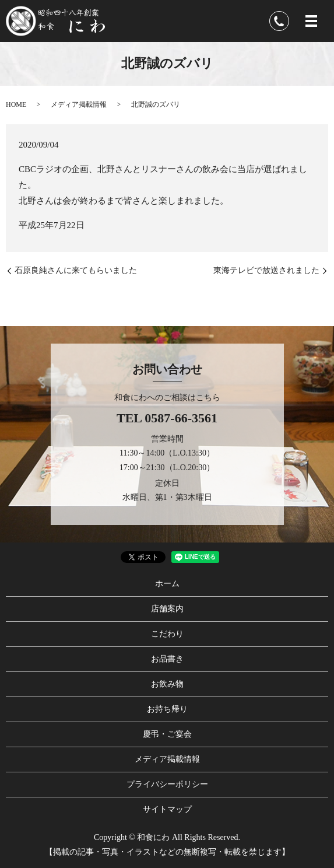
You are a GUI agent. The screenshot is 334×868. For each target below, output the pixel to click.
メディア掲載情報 (79, 104)
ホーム (167, 584)
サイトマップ (167, 809)
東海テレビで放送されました (266, 270)
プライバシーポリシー (167, 784)
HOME (16, 104)
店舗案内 (167, 609)
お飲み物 (167, 684)
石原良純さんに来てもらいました (76, 270)
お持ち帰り (167, 709)
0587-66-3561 (181, 418)
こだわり (167, 634)
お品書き (167, 659)
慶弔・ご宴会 (167, 734)
